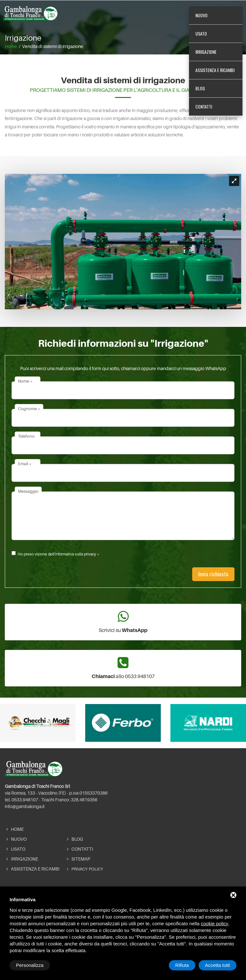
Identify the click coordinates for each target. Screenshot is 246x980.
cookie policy (215, 923)
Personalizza (30, 965)
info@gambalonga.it (25, 806)
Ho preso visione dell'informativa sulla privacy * (58, 554)
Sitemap (78, 859)
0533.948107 (25, 800)
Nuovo (201, 18)
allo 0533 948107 (123, 668)
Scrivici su (123, 622)
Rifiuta (182, 965)
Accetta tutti (217, 965)
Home (15, 829)
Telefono (26, 436)
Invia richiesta (213, 574)
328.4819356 (84, 800)
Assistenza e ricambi (215, 73)
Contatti (204, 109)
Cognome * (29, 409)
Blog (200, 91)
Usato (201, 36)
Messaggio (28, 491)
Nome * (25, 381)
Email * (25, 464)
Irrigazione (206, 55)
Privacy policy (85, 869)
